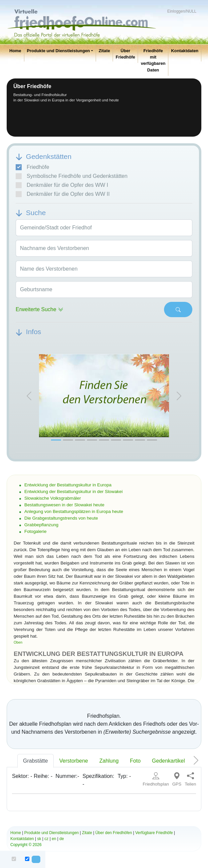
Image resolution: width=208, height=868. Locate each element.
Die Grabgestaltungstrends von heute (61, 518)
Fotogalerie (35, 531)
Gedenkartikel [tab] (168, 761)
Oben (18, 642)
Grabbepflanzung (41, 525)
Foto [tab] (135, 761)
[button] (29, 396)
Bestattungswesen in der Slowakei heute (64, 505)
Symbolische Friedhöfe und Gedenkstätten (71, 176)
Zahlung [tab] (109, 761)
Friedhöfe (32, 167)
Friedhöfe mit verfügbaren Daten (153, 60)
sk (39, 839)
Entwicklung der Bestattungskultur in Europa (68, 485)
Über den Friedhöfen (114, 833)
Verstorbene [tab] (74, 761)
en (54, 839)
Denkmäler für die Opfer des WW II (63, 194)
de (61, 839)
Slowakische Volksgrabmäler (53, 498)
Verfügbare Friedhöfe (154, 833)
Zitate (104, 51)
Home (15, 51)
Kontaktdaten (185, 51)
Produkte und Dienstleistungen (58, 51)
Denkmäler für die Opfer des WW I (62, 185)
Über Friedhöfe (125, 54)
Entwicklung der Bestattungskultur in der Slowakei (73, 492)
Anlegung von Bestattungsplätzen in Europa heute (74, 511)
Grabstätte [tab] (35, 761)
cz (46, 839)
